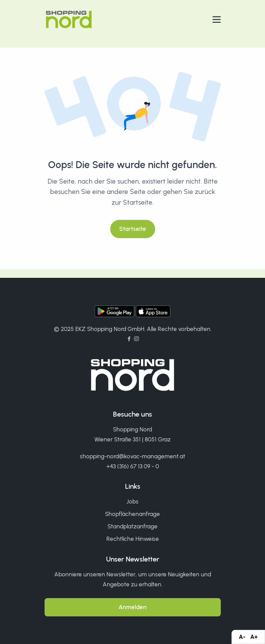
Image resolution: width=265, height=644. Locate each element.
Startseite (133, 229)
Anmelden (132, 607)
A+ (254, 637)
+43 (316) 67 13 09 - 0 (133, 466)
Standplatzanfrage (132, 526)
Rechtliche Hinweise (133, 539)
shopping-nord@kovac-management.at (132, 456)
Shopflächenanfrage (132, 514)
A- (242, 637)
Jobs (132, 501)
